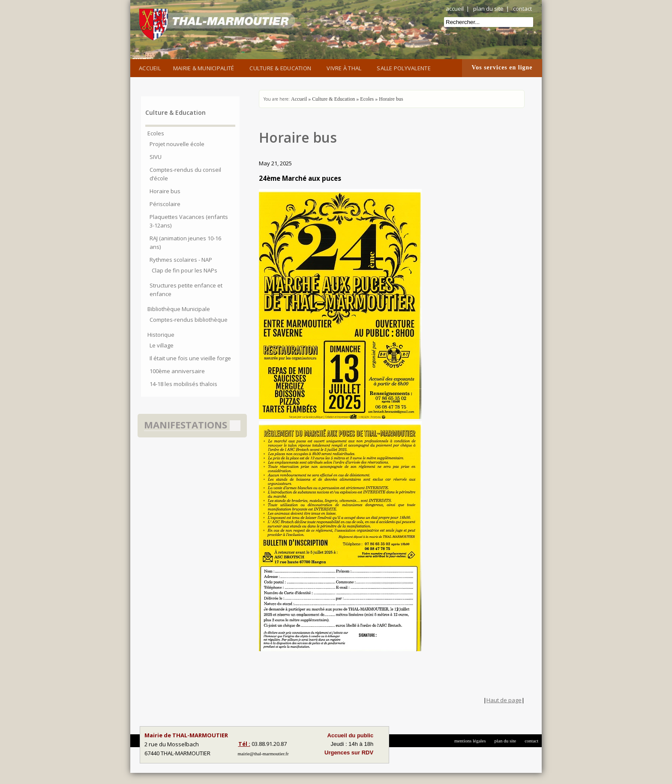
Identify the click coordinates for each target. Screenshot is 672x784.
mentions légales (470, 741)
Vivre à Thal (345, 67)
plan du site (488, 9)
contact (522, 9)
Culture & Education (282, 67)
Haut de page (504, 700)
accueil (455, 9)
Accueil (150, 68)
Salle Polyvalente (405, 67)
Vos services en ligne (502, 67)
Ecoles (367, 99)
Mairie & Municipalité (205, 67)
